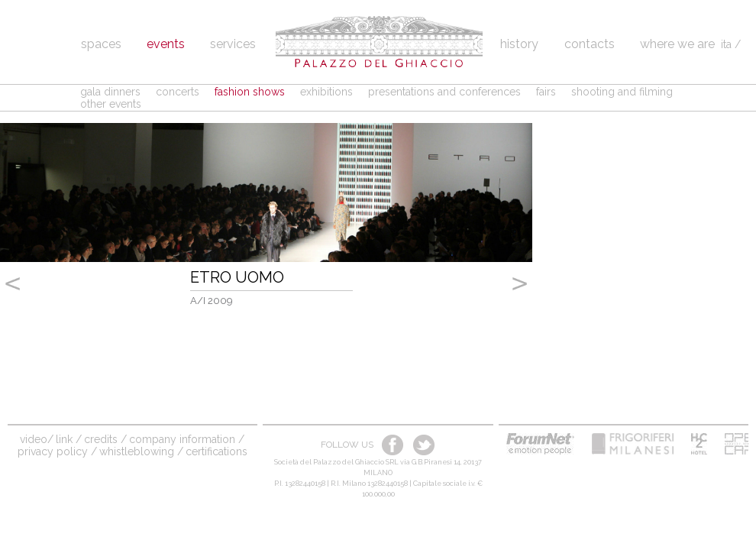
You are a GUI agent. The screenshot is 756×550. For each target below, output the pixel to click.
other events (111, 104)
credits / (105, 439)
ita (726, 44)
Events (166, 44)
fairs (546, 92)
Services (233, 44)
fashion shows (250, 92)
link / (69, 439)
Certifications (216, 451)
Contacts (590, 44)
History (521, 44)
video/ (37, 439)
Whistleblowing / (141, 451)
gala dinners (110, 92)
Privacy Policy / (57, 451)
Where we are (677, 44)
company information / (187, 439)
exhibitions (326, 92)
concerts (178, 92)
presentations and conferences (444, 92)
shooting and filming (622, 92)
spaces (101, 44)
